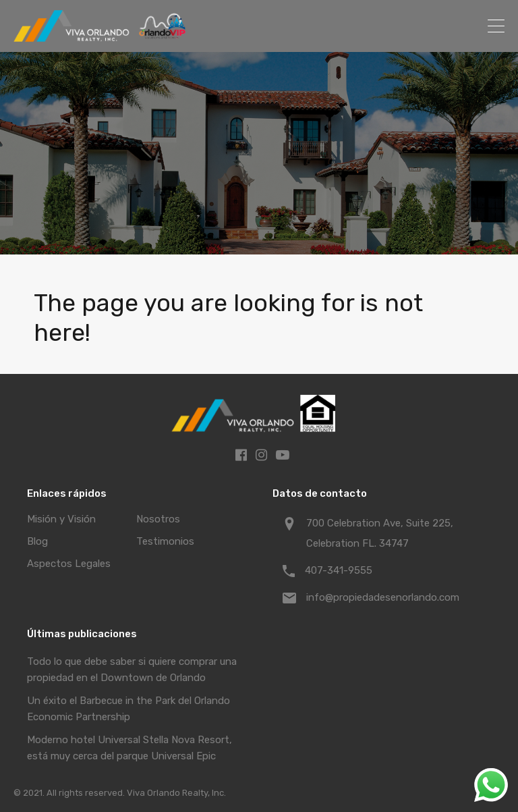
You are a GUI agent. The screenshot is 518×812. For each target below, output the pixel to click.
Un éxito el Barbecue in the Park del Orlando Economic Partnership (128, 709)
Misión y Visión (61, 519)
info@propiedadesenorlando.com (383, 597)
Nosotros (158, 519)
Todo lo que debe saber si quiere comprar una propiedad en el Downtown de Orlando (132, 670)
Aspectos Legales (69, 564)
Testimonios (165, 541)
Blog (37, 541)
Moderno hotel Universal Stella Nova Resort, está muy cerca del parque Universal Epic (129, 748)
